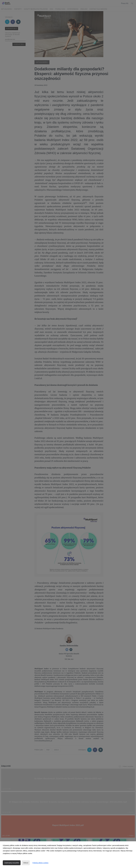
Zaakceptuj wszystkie (12, 863)
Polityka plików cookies (40, 863)
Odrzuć (26, 863)
